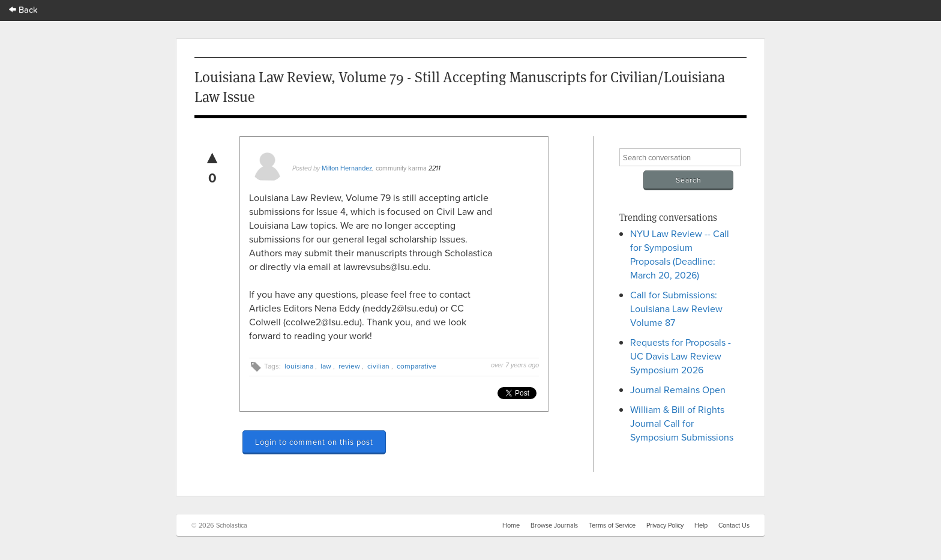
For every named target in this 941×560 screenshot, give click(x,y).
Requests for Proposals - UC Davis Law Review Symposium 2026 (681, 356)
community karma (401, 168)
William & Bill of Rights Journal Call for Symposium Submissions (682, 423)
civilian (378, 366)
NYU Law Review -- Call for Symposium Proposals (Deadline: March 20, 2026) (680, 254)
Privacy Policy (665, 525)
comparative (416, 366)
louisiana (299, 366)
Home (511, 525)
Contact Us (734, 525)
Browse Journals (554, 525)
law (326, 366)
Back (23, 9)
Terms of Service (612, 525)
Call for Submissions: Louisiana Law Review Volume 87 (676, 309)
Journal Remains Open (678, 390)
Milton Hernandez (347, 168)
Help (701, 525)
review (349, 366)
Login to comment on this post (314, 442)
